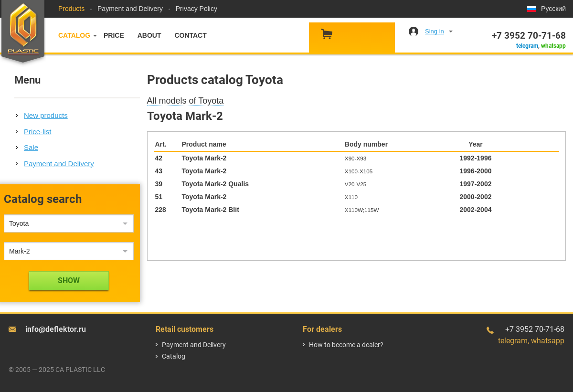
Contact (190, 35)
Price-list (38, 132)
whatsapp (553, 46)
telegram (527, 46)
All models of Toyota (186, 101)
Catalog (74, 35)
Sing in (435, 31)
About (149, 35)
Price (114, 35)
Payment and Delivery (130, 9)
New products (46, 115)
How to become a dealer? (346, 345)
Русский (553, 9)
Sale (31, 147)
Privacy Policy (196, 9)
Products (71, 9)
